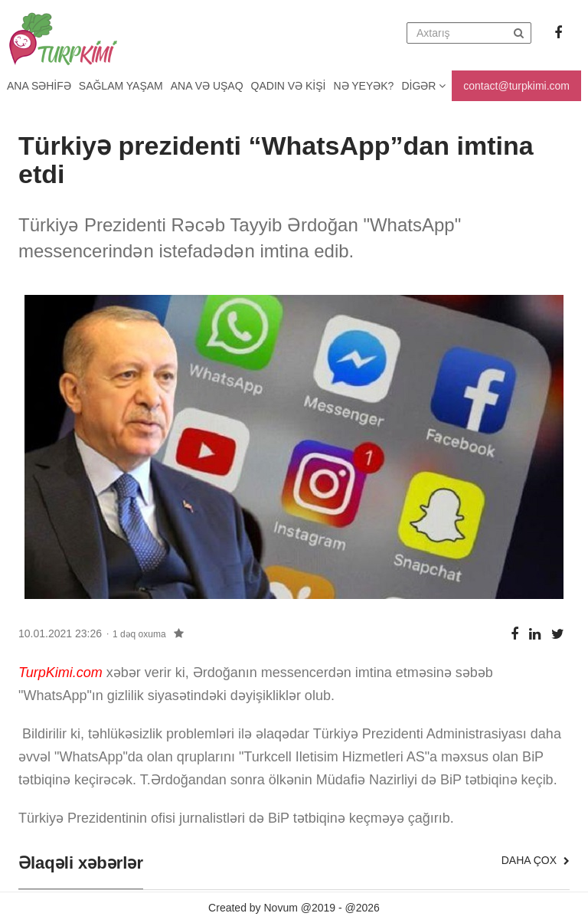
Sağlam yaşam (121, 86)
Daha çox (536, 860)
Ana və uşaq (207, 86)
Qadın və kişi (289, 86)
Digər (423, 86)
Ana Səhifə (39, 86)
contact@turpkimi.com (516, 86)
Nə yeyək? (364, 86)
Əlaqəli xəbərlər (81, 863)
